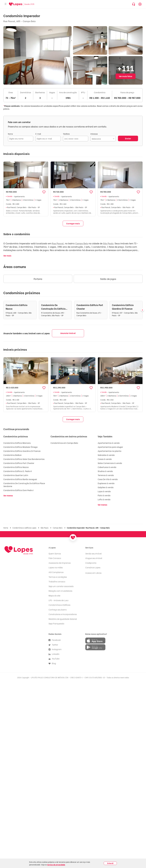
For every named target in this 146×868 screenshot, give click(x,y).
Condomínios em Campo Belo (64, 443)
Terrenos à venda (106, 475)
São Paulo (108, 243)
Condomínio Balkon (12, 455)
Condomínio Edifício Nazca (16, 467)
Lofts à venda (104, 499)
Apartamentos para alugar (110, 447)
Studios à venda (105, 471)
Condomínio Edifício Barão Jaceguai (20, 479)
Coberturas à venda (107, 467)
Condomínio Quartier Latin (16, 475)
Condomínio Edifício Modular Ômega (20, 447)
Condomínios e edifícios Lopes (25, 528)
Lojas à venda (104, 491)
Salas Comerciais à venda (110, 463)
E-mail (38, 134)
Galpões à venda (106, 487)
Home (6, 528)
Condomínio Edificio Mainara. (17, 443)
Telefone (66, 134)
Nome (10, 134)
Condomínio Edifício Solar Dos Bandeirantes (24, 459)
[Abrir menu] (6, 4)
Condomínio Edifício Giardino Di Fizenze (22, 451)
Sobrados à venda (106, 455)
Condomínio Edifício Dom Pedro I (18, 490)
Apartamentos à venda (109, 443)
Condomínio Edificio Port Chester (19, 463)
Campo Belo (82, 243)
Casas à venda (105, 459)
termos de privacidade (56, 865)
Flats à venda (104, 495)
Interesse (94, 134)
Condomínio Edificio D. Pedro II (17, 471)
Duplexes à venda (106, 483)
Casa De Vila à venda (108, 479)
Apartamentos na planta (110, 451)
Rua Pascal (58, 243)
